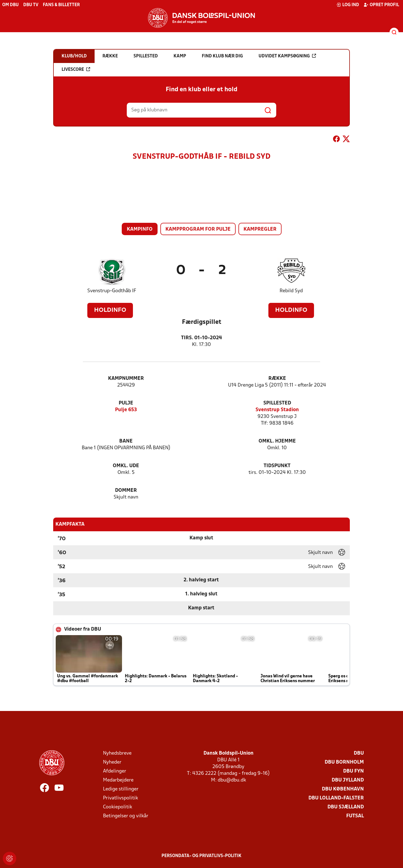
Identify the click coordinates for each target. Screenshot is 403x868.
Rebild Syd (291, 291)
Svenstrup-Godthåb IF (112, 291)
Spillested (277, 403)
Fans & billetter (61, 5)
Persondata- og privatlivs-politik (201, 856)
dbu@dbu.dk (232, 780)
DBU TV (31, 5)
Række (277, 379)
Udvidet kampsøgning (287, 56)
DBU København (343, 789)
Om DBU (10, 5)
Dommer (126, 491)
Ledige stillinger (121, 789)
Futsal (355, 816)
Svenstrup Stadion (277, 410)
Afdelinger (115, 771)
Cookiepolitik (118, 807)
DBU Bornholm (344, 762)
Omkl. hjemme (277, 441)
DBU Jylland (348, 780)
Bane (126, 441)
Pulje (126, 403)
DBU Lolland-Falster (336, 798)
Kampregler (260, 229)
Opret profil (381, 5)
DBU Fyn (353, 771)
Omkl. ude (126, 466)
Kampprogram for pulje (198, 229)
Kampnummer (126, 379)
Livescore (76, 69)
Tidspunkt (277, 466)
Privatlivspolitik (120, 798)
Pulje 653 (126, 410)
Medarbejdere (118, 780)
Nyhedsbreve (117, 753)
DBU (359, 753)
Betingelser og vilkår (126, 816)
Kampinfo (140, 229)
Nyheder (112, 762)
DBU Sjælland (346, 807)
